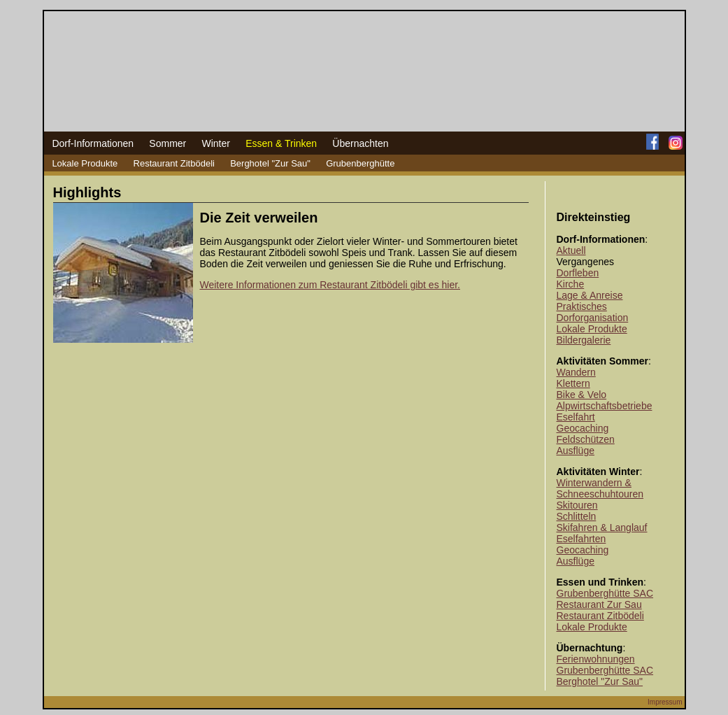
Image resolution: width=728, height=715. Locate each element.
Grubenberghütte (360, 163)
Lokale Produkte (85, 163)
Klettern (573, 383)
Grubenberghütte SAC (605, 593)
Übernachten (360, 143)
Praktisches (582, 306)
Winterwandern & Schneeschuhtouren (600, 488)
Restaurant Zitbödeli (174, 163)
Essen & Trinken (281, 143)
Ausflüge (576, 451)
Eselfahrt (576, 417)
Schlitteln (577, 516)
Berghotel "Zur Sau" (270, 163)
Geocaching (583, 428)
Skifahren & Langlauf (602, 528)
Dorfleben (578, 273)
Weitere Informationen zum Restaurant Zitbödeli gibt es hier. (330, 285)
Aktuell (571, 250)
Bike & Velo (582, 395)
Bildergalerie (584, 340)
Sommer (167, 143)
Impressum (665, 702)
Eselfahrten (581, 539)
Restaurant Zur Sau (599, 604)
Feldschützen (586, 439)
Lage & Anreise (590, 295)
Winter (215, 143)
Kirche (571, 284)
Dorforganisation (593, 318)
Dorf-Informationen (93, 143)
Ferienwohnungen (596, 659)
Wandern (576, 372)
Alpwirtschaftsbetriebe (605, 406)
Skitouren (577, 505)
